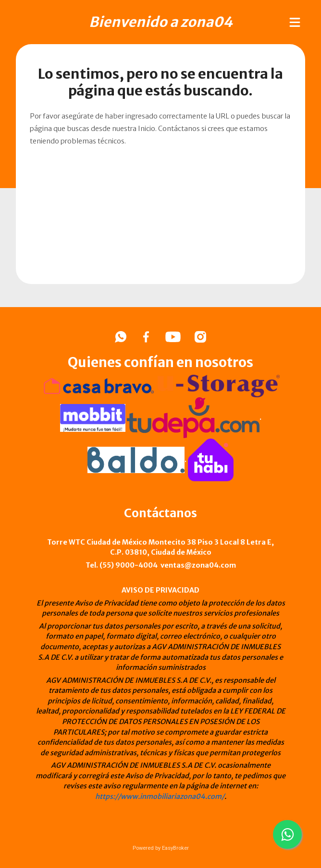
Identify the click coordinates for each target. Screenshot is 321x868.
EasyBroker (175, 848)
